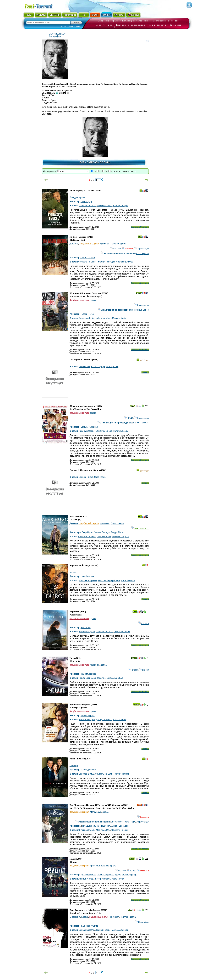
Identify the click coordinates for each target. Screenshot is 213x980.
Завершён (128, 249)
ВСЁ (29, 15)
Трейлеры (175, 25)
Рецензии (144, 21)
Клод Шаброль (104, 826)
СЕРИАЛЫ (55, 15)
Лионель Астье (104, 536)
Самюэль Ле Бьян (58, 34)
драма (82, 197)
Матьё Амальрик (120, 930)
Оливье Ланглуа (102, 532)
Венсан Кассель (87, 930)
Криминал (105, 244)
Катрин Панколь (141, 423)
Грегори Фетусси (122, 774)
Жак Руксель (112, 367)
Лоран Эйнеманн (120, 826)
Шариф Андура (121, 206)
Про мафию (142, 922)
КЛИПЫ (133, 15)
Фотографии (55, 36)
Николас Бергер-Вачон (109, 580)
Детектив (74, 244)
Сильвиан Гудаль (87, 830)
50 (106, 171)
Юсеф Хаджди (98, 367)
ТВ (83, 15)
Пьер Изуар (86, 201)
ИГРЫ (119, 15)
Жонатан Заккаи (122, 632)
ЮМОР (95, 15)
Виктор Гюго (117, 822)
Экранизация (142, 249)
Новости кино (104, 25)
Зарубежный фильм (79, 300)
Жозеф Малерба (103, 879)
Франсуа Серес (141, 310)
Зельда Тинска (86, 477)
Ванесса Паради (87, 632)
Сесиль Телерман (89, 427)
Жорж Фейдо (143, 822)
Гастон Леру (129, 822)
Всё (82, 162)
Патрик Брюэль (120, 431)
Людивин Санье (103, 930)
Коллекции (129, 21)
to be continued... (140, 528)
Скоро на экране (108, 21)
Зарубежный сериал (89, 244)
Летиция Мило (104, 318)
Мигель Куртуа (88, 715)
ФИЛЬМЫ (41, 15)
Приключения (117, 523)
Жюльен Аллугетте (88, 580)
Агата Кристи (142, 254)
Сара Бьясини (128, 580)
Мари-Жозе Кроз (87, 720)
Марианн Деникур (124, 262)
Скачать (145, 372)
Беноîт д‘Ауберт (88, 770)
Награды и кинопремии (131, 25)
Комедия (74, 197)
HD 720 (129, 418)
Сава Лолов (100, 477)
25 (100, 171)
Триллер (115, 244)
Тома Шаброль (89, 826)
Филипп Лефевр (88, 674)
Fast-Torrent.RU (42, 6)
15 (94, 171)
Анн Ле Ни (86, 628)
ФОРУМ (106, 15)
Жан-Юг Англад (86, 879)
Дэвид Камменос (104, 720)
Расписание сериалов (166, 21)
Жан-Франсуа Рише (90, 926)
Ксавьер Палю (89, 875)
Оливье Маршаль (105, 875)
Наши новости (157, 25)
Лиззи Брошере (105, 206)
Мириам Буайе (119, 318)
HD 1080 (115, 249)
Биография (75, 917)
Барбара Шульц (86, 774)
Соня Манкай (120, 720)
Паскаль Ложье (87, 258)
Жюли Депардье (87, 431)
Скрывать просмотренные (124, 172)
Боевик (85, 917)
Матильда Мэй (103, 830)
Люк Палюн (84, 367)
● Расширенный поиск (71, 27)
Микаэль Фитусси (120, 536)
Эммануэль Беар (104, 431)
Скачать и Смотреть (140, 227)
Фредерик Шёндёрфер (126, 875)
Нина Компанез (88, 576)
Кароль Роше (118, 879)
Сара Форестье (98, 678)
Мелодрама (96, 812)
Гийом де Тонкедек (106, 262)
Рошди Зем (84, 678)
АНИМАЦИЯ (70, 15)
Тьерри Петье (87, 314)
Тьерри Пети (117, 532)
